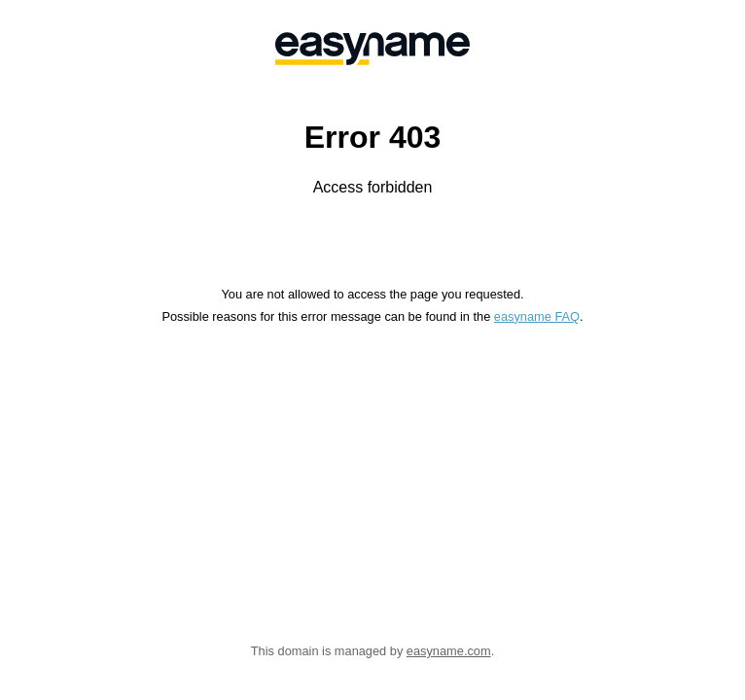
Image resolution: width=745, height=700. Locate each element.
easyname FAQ (537, 316)
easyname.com (449, 651)
